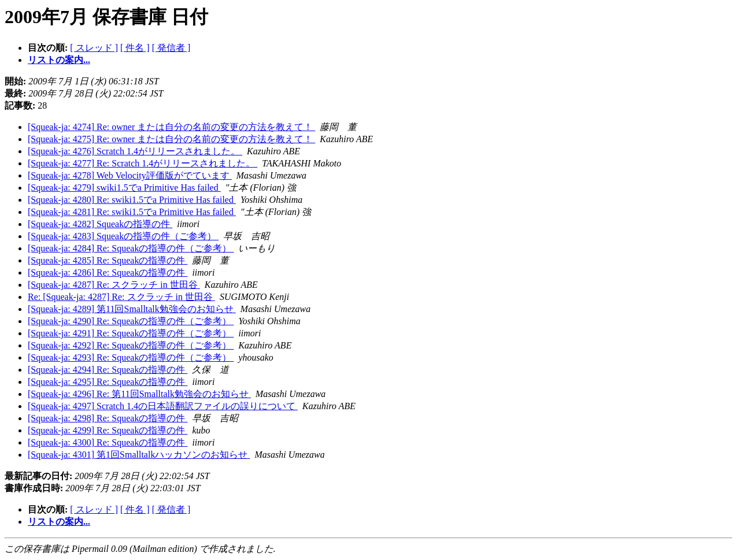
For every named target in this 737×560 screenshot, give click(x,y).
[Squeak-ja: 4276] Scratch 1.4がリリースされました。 (135, 151)
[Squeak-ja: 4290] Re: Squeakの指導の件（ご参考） (131, 321)
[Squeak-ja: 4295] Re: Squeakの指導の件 (108, 382)
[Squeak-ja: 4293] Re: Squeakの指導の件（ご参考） (131, 357)
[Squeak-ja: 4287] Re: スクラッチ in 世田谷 (114, 285)
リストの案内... (59, 60)
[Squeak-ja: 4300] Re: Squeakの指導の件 (108, 442)
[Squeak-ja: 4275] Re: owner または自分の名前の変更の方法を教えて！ (171, 139)
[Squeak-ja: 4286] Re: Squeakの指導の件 (108, 272)
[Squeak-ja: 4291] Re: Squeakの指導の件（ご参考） (131, 333)
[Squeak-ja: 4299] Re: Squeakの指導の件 (108, 430)
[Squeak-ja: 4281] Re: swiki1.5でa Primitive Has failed (132, 212)
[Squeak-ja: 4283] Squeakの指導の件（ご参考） (123, 236)
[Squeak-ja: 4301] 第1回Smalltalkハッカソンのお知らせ (139, 455)
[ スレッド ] (94, 48)
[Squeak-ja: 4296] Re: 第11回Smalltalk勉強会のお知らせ (139, 394)
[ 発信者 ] (171, 48)
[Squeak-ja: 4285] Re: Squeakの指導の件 (108, 260)
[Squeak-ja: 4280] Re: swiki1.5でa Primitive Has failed (132, 200)
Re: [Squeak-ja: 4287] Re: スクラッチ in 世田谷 (121, 297)
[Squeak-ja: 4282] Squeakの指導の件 (100, 224)
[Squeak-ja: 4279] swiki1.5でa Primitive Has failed (124, 188)
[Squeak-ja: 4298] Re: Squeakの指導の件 (108, 418)
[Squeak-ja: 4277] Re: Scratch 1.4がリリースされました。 (142, 163)
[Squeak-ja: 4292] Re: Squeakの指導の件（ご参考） (131, 345)
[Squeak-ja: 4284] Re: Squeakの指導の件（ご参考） (131, 248)
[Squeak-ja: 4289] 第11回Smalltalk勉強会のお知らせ (132, 309)
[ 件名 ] (135, 48)
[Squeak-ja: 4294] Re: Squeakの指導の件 (108, 370)
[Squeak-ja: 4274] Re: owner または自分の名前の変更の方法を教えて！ (171, 127)
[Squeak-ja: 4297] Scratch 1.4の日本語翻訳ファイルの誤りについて (163, 406)
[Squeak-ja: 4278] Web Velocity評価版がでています (130, 175)
